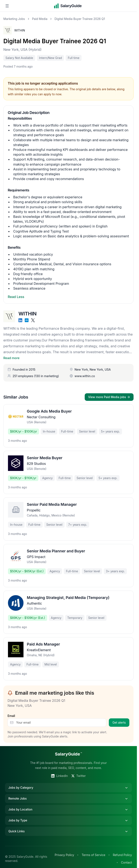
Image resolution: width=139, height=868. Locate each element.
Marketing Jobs (14, 19)
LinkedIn (60, 776)
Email (11, 716)
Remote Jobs (68, 799)
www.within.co (85, 376)
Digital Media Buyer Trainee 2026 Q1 (55, 41)
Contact (126, 862)
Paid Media (40, 19)
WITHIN (20, 30)
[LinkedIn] (20, 320)
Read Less (16, 297)
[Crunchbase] (27, 320)
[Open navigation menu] (7, 6)
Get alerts (119, 722)
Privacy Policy (64, 855)
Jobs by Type (68, 820)
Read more (11, 358)
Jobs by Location (68, 809)
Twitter (79, 776)
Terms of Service (93, 855)
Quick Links (68, 831)
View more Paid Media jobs (109, 397)
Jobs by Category (68, 788)
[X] (33, 320)
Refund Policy (122, 855)
